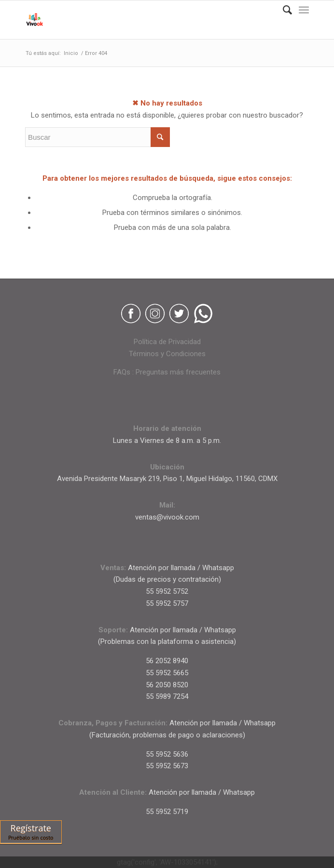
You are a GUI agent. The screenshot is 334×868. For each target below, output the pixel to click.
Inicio (71, 53)
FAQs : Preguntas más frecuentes (167, 372)
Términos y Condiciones (167, 354)
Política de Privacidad (167, 342)
